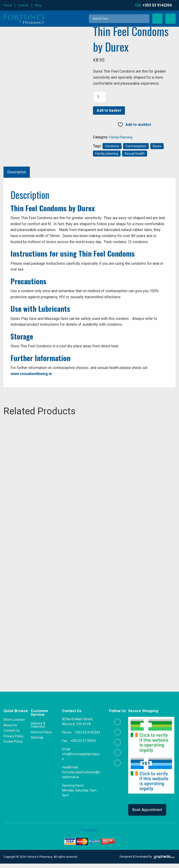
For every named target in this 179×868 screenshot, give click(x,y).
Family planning (107, 154)
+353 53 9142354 (87, 737)
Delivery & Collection (38, 730)
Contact (23, 5)
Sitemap (37, 742)
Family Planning (121, 137)
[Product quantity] (100, 97)
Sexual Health (135, 154)
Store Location (14, 724)
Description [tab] (17, 172)
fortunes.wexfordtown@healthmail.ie (81, 779)
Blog (38, 5)
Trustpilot (89, 835)
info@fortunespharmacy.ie (81, 761)
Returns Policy (41, 737)
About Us (10, 730)
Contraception (136, 146)
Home (8, 5)
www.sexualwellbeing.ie (31, 374)
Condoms (112, 146)
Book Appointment (147, 814)
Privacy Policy (14, 741)
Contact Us (12, 735)
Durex (157, 146)
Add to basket (109, 110)
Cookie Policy (13, 746)
